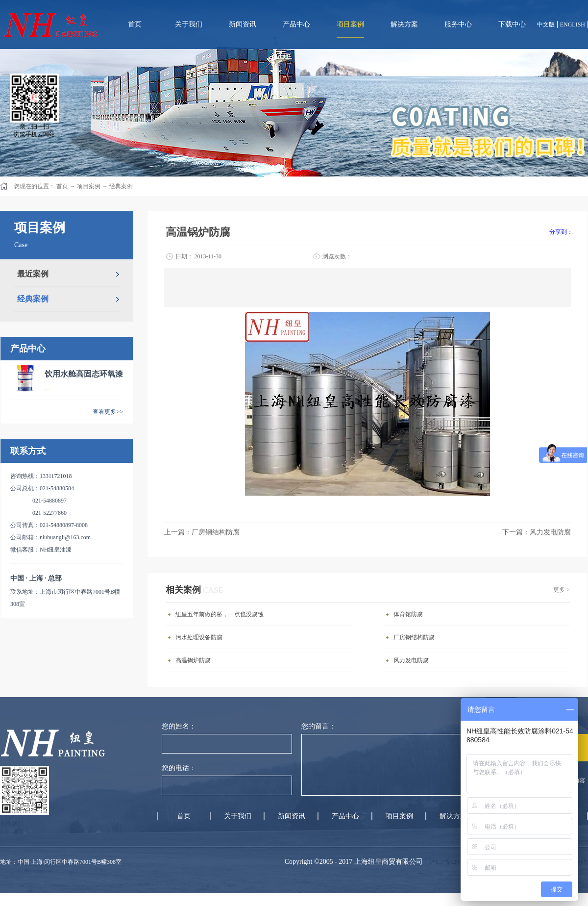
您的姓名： (179, 726)
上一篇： (202, 532)
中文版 (546, 25)
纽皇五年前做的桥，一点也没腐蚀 (220, 614)
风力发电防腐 (411, 660)
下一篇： (537, 532)
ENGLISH (573, 25)
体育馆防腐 (408, 614)
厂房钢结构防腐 (414, 637)
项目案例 (89, 186)
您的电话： (179, 768)
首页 (135, 24)
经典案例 (121, 186)
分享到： (561, 232)
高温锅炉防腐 (193, 660)
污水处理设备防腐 (199, 637)
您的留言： (318, 726)
